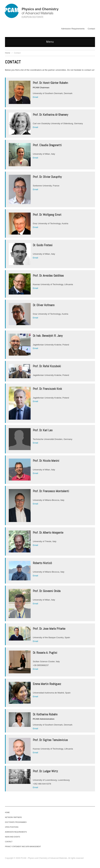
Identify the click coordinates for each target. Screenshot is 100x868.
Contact (91, 29)
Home (8, 53)
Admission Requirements (73, 29)
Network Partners (13, 817)
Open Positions (12, 827)
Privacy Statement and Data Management (23, 847)
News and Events (12, 837)
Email (35, 97)
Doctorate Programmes (16, 822)
